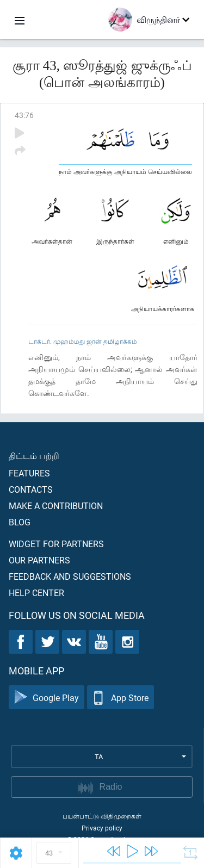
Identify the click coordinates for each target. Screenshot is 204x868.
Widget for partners (56, 544)
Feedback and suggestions (70, 576)
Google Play (47, 697)
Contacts (31, 489)
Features (29, 473)
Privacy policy (102, 828)
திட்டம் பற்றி (34, 455)
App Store (120, 697)
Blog (20, 522)
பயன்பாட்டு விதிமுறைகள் (102, 816)
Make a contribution (56, 506)
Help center (36, 593)
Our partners (39, 560)
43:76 (24, 115)
